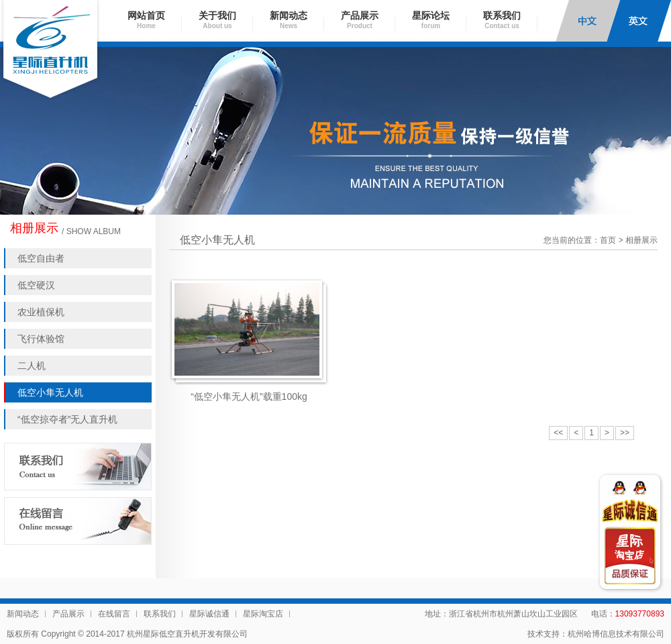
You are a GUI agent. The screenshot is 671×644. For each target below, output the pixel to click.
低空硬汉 (36, 285)
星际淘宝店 (263, 614)
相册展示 (641, 240)
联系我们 (502, 20)
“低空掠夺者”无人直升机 (67, 419)
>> (625, 433)
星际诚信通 (209, 614)
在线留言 (114, 614)
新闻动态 (289, 20)
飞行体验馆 (41, 339)
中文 (588, 21)
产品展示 (360, 20)
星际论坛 (431, 20)
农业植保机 (41, 312)
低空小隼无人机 (50, 392)
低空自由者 (41, 258)
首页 (608, 240)
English (639, 21)
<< (558, 433)
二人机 (32, 366)
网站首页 (146, 20)
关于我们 (217, 20)
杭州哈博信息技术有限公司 (616, 634)
